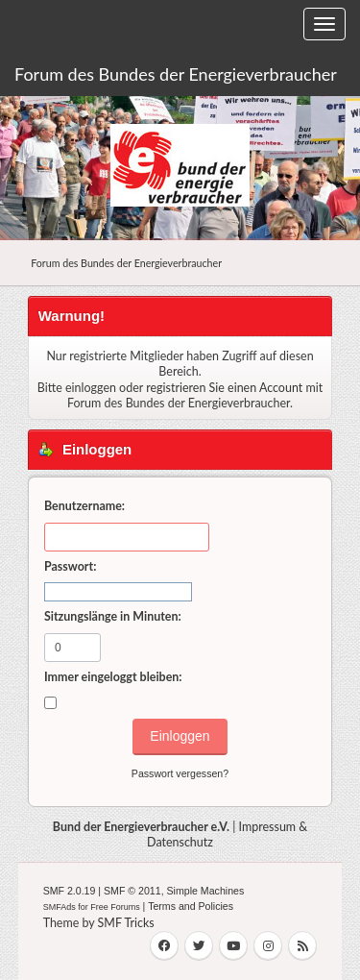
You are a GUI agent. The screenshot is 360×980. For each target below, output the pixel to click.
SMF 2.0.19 (70, 891)
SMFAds (60, 907)
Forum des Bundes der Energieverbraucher (176, 74)
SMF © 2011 (132, 891)
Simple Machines (206, 891)
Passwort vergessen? (180, 773)
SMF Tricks (126, 923)
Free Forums (115, 907)
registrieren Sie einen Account (224, 388)
